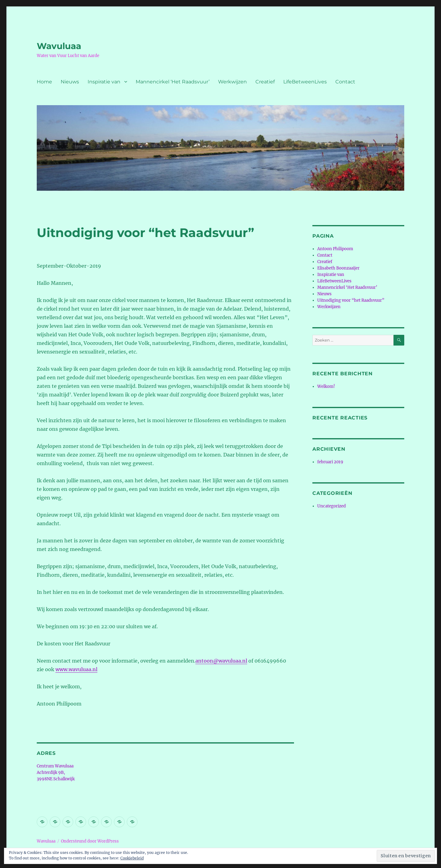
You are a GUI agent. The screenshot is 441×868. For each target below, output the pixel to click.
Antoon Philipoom (335, 249)
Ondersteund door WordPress (90, 841)
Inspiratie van (104, 82)
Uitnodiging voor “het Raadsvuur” (351, 300)
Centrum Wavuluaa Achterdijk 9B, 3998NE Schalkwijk (56, 772)
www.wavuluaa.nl (76, 669)
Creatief (265, 82)
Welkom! (326, 386)
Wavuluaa (59, 46)
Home (44, 82)
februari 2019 (330, 462)
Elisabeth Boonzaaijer (338, 268)
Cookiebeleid (132, 858)
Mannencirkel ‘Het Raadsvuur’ (173, 82)
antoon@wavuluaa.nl (221, 661)
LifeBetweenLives (305, 82)
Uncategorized (332, 506)
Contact (345, 82)
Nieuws (70, 82)
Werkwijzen (232, 82)
